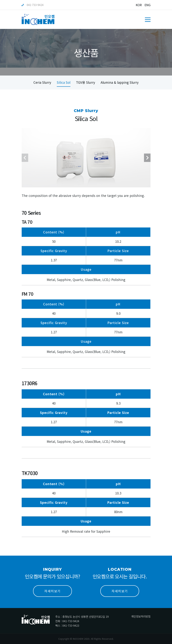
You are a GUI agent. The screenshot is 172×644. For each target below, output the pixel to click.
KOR (139, 5)
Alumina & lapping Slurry (120, 82)
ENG (148, 5)
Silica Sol (64, 82)
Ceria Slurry (42, 82)
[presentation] (25, 165)
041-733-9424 (33, 5)
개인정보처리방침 (141, 616)
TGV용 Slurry (86, 82)
